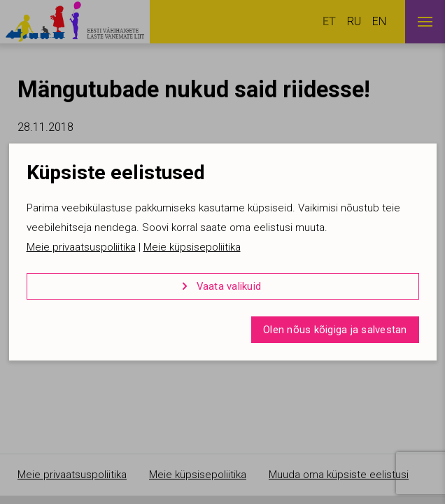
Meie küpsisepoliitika (192, 247)
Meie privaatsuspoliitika (81, 247)
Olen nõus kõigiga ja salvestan (335, 330)
